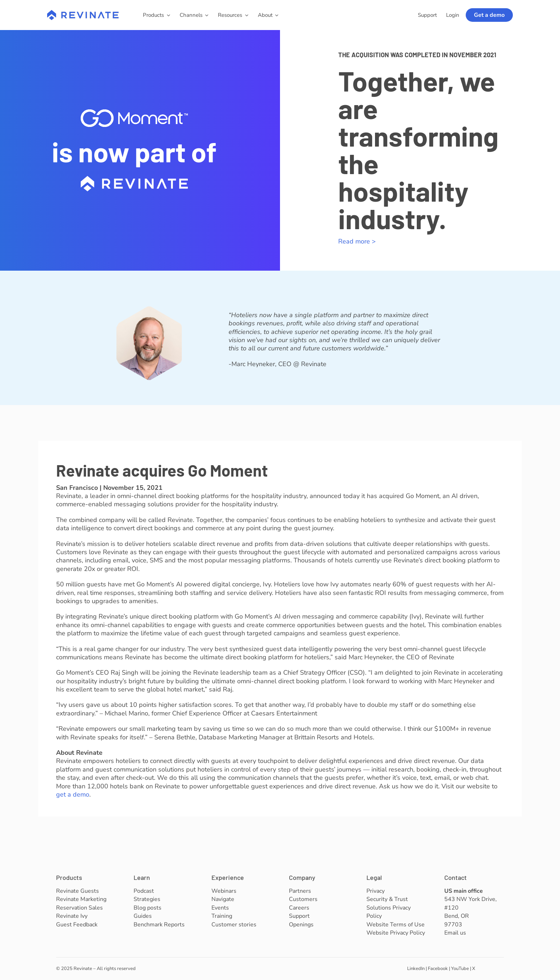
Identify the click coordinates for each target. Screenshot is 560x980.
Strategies (147, 899)
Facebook (438, 969)
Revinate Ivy (72, 916)
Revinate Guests (77, 891)
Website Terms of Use (396, 925)
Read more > (357, 241)
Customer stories (234, 925)
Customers (303, 899)
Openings (301, 925)
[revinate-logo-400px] (83, 13)
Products (69, 877)
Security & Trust (387, 899)
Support (299, 916)
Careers (299, 908)
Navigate (223, 899)
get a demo (73, 794)
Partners (300, 891)
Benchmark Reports (159, 925)
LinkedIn (416, 969)
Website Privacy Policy (396, 933)
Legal (374, 877)
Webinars (224, 891)
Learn (142, 877)
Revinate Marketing (81, 899)
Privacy (376, 891)
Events (220, 908)
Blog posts (147, 908)
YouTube (460, 969)
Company (302, 877)
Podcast (144, 891)
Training (222, 916)
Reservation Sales (79, 908)
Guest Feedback (77, 925)
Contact (456, 877)
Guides (143, 916)
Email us (455, 933)
